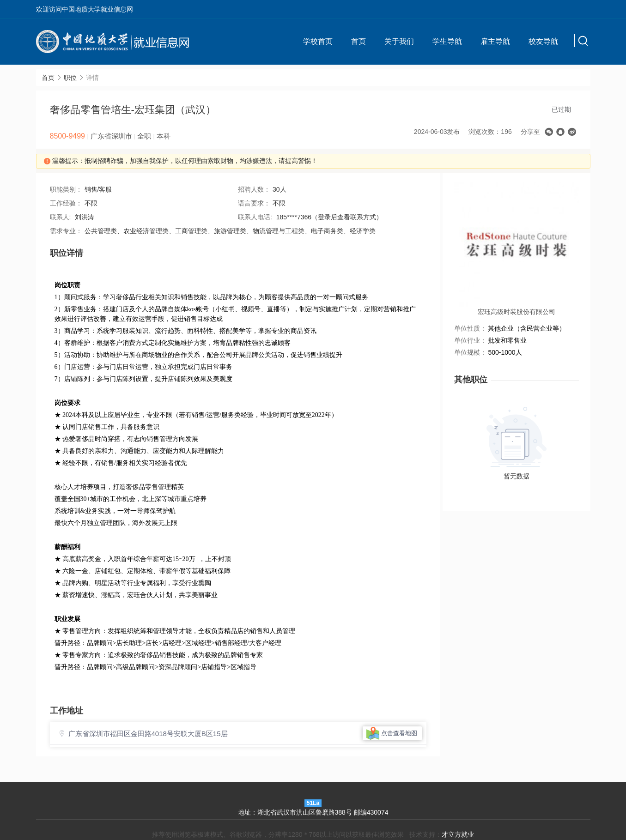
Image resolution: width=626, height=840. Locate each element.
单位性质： (470, 328)
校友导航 (543, 41)
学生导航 (447, 41)
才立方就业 (458, 834)
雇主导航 (495, 41)
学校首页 (318, 41)
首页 (359, 41)
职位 (70, 78)
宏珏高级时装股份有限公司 (517, 312)
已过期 (561, 109)
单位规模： (470, 352)
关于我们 (399, 41)
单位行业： (470, 340)
